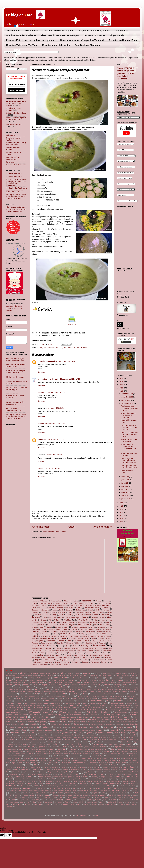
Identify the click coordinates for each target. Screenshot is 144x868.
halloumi (116, 737)
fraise (24, 730)
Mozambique (75, 636)
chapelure (92, 692)
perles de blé (91, 772)
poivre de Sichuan (74, 777)
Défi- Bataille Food (53, 705)
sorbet (32, 795)
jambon (115, 742)
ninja (21, 763)
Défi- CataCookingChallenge (95, 705)
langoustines (118, 747)
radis (26, 781)
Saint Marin (50, 651)
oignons (19, 765)
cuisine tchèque (70, 703)
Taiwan (107, 655)
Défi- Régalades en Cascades (66, 717)
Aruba (108, 603)
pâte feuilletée (126, 770)
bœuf (78, 682)
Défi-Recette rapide (117, 719)
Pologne (102, 643)
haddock (104, 737)
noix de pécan (65, 763)
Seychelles (52, 653)
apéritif (51, 675)
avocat (56, 678)
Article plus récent (41, 527)
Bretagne (45, 610)
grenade (133, 735)
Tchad (43, 657)
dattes (122, 703)
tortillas (98, 800)
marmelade (96, 754)
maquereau (77, 754)
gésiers (9, 735)
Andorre (107, 601)
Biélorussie (70, 608)
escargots (101, 724)
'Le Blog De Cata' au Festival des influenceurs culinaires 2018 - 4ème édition (17, 190)
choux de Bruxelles (12, 696)
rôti (118, 783)
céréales (30, 691)
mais (10, 753)
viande (47, 804)
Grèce (53, 622)
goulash (86, 735)
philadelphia (14, 774)
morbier (83, 758)
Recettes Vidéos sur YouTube (22, 45)
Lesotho (66, 629)
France (67, 620)
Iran (101, 625)
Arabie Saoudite (78, 603)
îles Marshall (64, 664)
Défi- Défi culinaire (121, 712)
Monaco (45, 636)
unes (88, 802)
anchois (133, 673)
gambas (42, 733)
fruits (136, 730)
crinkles (127, 701)
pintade (40, 774)
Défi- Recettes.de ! (41, 717)
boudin (17, 685)
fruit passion (127, 730)
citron (45, 696)
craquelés (39, 701)
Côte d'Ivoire (105, 615)
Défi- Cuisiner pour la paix (70, 712)
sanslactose (42, 788)
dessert (52, 721)
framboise (48, 730)
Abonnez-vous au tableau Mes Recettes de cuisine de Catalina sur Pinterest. (16, 209)
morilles (91, 758)
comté (110, 696)
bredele (60, 685)
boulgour (36, 685)
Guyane (34, 625)
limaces (16, 751)
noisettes (35, 763)
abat (8, 673)
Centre (70, 612)
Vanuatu (70, 660)
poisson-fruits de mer (25, 776)
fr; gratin (17, 730)
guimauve (51, 737)
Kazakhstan (84, 627)
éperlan (61, 724)
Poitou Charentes (90, 643)
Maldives (42, 634)
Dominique (53, 617)
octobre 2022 (126, 400)
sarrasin (107, 788)
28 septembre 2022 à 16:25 (66, 361)
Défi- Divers (134, 712)
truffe (27, 802)
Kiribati (110, 627)
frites (92, 730)
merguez (77, 756)
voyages (94, 804)
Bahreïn (80, 606)
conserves (27, 699)
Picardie (79, 643)
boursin (53, 685)
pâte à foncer (98, 770)
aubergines (19, 678)
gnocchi (55, 735)
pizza (61, 774)
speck (62, 795)
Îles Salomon (35, 742)
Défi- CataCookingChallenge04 (65, 708)
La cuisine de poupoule (47, 361)
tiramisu (36, 800)
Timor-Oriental (63, 657)
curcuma (93, 703)
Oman (101, 638)
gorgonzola (70, 735)
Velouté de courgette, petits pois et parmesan (129, 415)
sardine (81, 788)
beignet (71, 680)
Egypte (60, 617)
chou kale (102, 694)
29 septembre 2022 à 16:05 (56, 408)
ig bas (77, 740)
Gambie (103, 620)
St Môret (112, 795)
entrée (43, 724)
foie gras (120, 727)
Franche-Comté (85, 620)
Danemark (36, 617)
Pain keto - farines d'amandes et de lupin (14, 409)
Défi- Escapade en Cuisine (18, 715)
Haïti (55, 625)
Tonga (77, 657)
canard (37, 689)
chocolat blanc (75, 694)
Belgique (105, 605)
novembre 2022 (127, 397)
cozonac (9, 701)
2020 (121, 506)
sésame (68, 793)
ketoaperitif (69, 744)
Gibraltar (37, 623)
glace (46, 735)
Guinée (72, 622)
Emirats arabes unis (72, 617)
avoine (64, 678)
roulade (125, 783)
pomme (111, 777)
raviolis (58, 781)
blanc (49, 682)
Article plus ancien (103, 527)
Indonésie (88, 625)
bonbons (103, 682)
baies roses (126, 678)
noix (43, 763)
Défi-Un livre (21, 722)
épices (68, 724)
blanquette (59, 682)
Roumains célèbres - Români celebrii (14, 158)
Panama (87, 641)
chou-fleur (112, 694)
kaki (24, 744)
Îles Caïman (95, 662)
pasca (48, 770)
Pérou (61, 646)
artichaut (111, 676)
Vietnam (94, 660)
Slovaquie (81, 653)
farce (25, 727)
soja (136, 793)
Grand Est (45, 623)
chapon (100, 692)
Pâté (90, 770)
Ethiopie (43, 620)
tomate (60, 800)
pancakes (55, 767)
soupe (78, 348)
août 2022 (125, 477)
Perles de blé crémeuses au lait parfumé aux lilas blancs (16, 103)
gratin (116, 735)
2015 (121, 522)
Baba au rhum (84, 678)
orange (56, 765)
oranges (64, 765)
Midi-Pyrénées (104, 634)
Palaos (69, 641)
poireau (111, 774)
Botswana (106, 608)
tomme (79, 800)
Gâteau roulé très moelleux (16, 113)
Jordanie (75, 627)
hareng (124, 737)
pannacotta (73, 767)
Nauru (93, 636)
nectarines (113, 760)
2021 (121, 503)
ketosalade (10, 747)
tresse (136, 800)
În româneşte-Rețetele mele (16, 165)
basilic (47, 680)
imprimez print (72, 324)
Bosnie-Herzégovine (92, 608)
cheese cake (11, 694)
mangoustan (58, 754)
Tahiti (100, 655)
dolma (83, 722)
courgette (42, 348)
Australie (35, 605)
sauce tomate (104, 791)
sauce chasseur (58, 791)
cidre (39, 696)
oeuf (130, 763)
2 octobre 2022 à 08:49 (52, 468)
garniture (66, 733)
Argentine (91, 603)
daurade (129, 703)
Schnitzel (26, 793)
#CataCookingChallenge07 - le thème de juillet (16, 372)
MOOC (76, 758)
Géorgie (42, 625)
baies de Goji (116, 678)
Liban (82, 629)
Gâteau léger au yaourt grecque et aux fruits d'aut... (129, 434)
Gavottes (109, 733)
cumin (79, 703)
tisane (44, 800)
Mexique (82, 634)
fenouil (31, 727)
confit (134, 696)
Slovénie (89, 653)
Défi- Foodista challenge (52, 715)
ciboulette (32, 696)
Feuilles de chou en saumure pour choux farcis (129, 408)
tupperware (48, 802)
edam (104, 722)
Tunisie (98, 657)
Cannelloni (80, 689)
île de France (44, 664)
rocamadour (83, 783)
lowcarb (73, 751)
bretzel (93, 685)
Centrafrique (61, 612)
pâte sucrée (28, 772)
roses (112, 783)
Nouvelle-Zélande (83, 638)
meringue (85, 756)
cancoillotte (47, 689)
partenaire (36, 770)
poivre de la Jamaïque (60, 777)
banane (9, 680)
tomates (68, 800)
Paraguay (35, 643)
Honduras (62, 625)
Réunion (103, 648)
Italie (49, 627)
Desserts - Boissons (94, 35)
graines (93, 735)
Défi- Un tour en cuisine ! (121, 717)
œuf (136, 763)
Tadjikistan (92, 655)
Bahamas (72, 606)
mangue (67, 754)
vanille (120, 802)
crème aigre (57, 701)
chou (93, 694)
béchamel (62, 680)
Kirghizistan (101, 627)
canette (63, 689)
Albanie (67, 601)
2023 (121, 388)
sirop (103, 793)
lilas (9, 751)
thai (124, 797)
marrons (121, 753)
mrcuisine (43, 760)
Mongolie (54, 636)
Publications (13, 31)
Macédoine (79, 632)
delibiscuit (31, 722)
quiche (136, 779)
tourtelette (129, 800)
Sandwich (16, 788)
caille (100, 687)
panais (39, 767)
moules (118, 758)
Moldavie (35, 636)
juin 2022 (125, 483)
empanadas (132, 722)
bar (26, 680)
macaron (107, 751)
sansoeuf (52, 788)
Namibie (85, 636)
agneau (55, 673)
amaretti (118, 673)
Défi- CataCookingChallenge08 (38, 710)
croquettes (19, 703)
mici (108, 756)
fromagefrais (114, 730)
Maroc (63, 634)
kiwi (74, 747)
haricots (132, 737)
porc (11, 779)
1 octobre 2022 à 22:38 (54, 455)
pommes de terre (132, 777)
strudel (120, 795)
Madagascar (90, 632)
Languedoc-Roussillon (48, 629)
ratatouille (49, 781)
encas (8, 724)
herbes (28, 740)
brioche (107, 685)
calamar (119, 687)
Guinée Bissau (82, 622)
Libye (97, 629)
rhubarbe (20, 783)
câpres (103, 689)
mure (58, 760)
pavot (44, 772)
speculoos (69, 795)
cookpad (52, 699)
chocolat (61, 694)
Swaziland (68, 655)
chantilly (83, 691)
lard (20, 749)
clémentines (55, 696)
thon (13, 800)
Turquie (37, 660)
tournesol (114, 800)
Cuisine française (43, 703)
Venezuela (85, 660)
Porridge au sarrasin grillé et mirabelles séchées (16, 119)
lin (44, 751)
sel (37, 793)
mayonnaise (45, 756)
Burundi (90, 610)
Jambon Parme (126, 742)
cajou (105, 687)
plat (76, 774)
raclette (20, 781)
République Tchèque (71, 648)
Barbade (97, 606)
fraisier (40, 730)
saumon (135, 791)
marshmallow (132, 754)
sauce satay (94, 791)
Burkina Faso (80, 610)
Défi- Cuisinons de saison (98, 712)
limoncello (29, 751)
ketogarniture (99, 744)
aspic (11, 678)
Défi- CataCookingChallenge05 (92, 708)
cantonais (88, 689)
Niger (108, 636)
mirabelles (27, 758)
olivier (35, 765)
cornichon (82, 699)
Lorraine (53, 632)
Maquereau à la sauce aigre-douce (129, 440)
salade (110, 786)
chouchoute (123, 694)
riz (55, 783)
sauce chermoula (71, 791)
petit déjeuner (122, 772)
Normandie (62, 638)
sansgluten (27, 788)
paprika (124, 767)
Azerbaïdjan (63, 605)
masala (8, 756)
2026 (121, 378)
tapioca (83, 797)
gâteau (78, 733)
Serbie (42, 653)
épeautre (53, 724)
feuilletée (46, 727)
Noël (27, 763)
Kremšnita (95, 747)
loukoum (66, 751)
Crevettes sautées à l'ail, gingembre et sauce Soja (15, 359)
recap (75, 781)
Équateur (58, 662)
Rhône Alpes (85, 646)
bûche (22, 687)
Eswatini (102, 617)
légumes (64, 348)
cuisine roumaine (57, 703)
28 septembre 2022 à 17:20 (70, 379)
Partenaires (122, 31)
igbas (84, 739)
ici (70, 335)
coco (70, 696)
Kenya (93, 627)
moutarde (12, 760)
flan (98, 727)
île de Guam (54, 664)
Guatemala (63, 622)
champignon (72, 691)
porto (19, 779)
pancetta (64, 767)
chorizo (85, 694)
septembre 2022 (128, 403)
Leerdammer (43, 749)
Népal (94, 638)
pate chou (107, 770)
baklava (134, 678)
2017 (121, 515)
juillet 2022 (126, 480)
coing (87, 696)
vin (78, 804)
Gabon (96, 620)
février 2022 (126, 496)
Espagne (85, 617)
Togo (71, 657)
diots (71, 722)
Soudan (105, 653)
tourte (121, 800)
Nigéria (34, 638)
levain (105, 749)
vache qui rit (112, 802)
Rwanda (58, 648)
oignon (12, 765)
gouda (78, 735)
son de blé (25, 795)
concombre (119, 696)
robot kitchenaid (69, 783)
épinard (77, 724)
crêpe (108, 701)
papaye (90, 767)
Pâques (132, 767)
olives (27, 765)
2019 (121, 509)
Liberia (90, 629)
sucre (134, 795)
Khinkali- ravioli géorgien (15, 377)
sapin (75, 788)
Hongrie (71, 625)
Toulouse (106, 800)
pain (120, 765)
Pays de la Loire (47, 643)
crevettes (118, 701)
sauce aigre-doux (127, 788)
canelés (56, 689)
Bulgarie (69, 610)
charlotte (107, 691)
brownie (9, 687)
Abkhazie (35, 601)
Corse (62, 615)
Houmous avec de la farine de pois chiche (16, 365)
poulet (60, 779)
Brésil (61, 610)
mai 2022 (125, 486)
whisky (101, 804)
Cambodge (106, 610)
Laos (59, 629)
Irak (96, 625)
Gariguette (56, 733)
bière (25, 682)
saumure (12, 793)
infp (63, 742)
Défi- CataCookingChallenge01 (120, 705)
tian (20, 800)
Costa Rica (79, 615)
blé (66, 682)
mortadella (98, 758)
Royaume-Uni (37, 648)
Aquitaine (67, 603)
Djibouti (45, 617)
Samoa (98, 651)
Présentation (32, 31)
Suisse (41, 655)
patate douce (75, 770)
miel (10, 758)
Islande (34, 627)
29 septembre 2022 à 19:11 (57, 439)
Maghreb (99, 632)
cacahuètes (83, 687)
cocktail (63, 696)
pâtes (37, 772)
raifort (33, 781)
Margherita (86, 754)
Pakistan (61, 641)
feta (37, 727)
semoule (44, 793)
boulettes (26, 685)
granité (110, 735)
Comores (47, 615)
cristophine (135, 701)
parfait (16, 770)
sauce (116, 788)
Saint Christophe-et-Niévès (58, 786)
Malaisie (107, 632)
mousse (135, 758)
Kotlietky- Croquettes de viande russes (15, 403)
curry (105, 703)
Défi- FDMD (35, 715)
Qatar (68, 646)
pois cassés (128, 774)
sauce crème (83, 791)
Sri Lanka (93, 795)
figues (73, 727)
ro (61, 783)
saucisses (116, 790)
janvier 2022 (126, 499)
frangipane (85, 730)
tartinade (98, 797)
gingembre (31, 735)
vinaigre (86, 804)
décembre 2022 (127, 394)
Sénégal (83, 655)
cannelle (71, 689)
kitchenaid (63, 747)
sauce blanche (34, 791)
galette (33, 733)
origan (76, 765)
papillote (97, 767)
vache (102, 802)
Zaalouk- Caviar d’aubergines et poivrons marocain (15, 396)
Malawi (34, 634)
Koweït (36, 629)
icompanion (68, 740)
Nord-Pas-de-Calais (47, 638)
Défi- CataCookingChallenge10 (90, 710)
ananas (125, 673)
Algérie (75, 601)
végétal (16, 804)
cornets (74, 699)
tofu (49, 800)
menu (70, 756)
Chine (100, 612)
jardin (11, 744)
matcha (28, 756)
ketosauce (21, 747)
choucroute (133, 694)
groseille (24, 737)
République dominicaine (89, 648)
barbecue (40, 680)
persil (106, 772)
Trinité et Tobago (87, 657)
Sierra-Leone (61, 653)
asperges (135, 676)
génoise (124, 733)
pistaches (48, 774)
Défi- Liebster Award (92, 715)
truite (33, 802)
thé (7, 800)
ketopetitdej (119, 744)
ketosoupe (56, 348)
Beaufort (54, 680)
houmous (59, 740)
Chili (93, 612)
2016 (121, 519)
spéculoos (78, 795)
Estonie (94, 617)
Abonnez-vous (17, 90)
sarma (89, 788)
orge (71, 765)
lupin (79, 751)
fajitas (19, 727)
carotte (119, 689)
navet (106, 760)
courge (121, 699)
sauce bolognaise (46, 791)
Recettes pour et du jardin (56, 45)
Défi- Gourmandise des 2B (74, 715)
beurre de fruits (131, 680)
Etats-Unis (134, 724)
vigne (73, 804)
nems (120, 760)
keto (50, 348)
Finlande (57, 620)
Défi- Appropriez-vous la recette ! (30, 705)
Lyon (71, 632)
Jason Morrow (81, 816)
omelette (48, 765)
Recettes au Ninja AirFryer (123, 40)
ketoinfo (110, 744)
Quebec (75, 646)
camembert (11, 689)
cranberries (30, 701)
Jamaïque (58, 627)
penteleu (81, 772)
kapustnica (32, 744)
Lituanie (44, 632)
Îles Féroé (104, 662)
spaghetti (55, 795)
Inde (79, 625)
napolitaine (92, 760)
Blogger (97, 816)
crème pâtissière (96, 701)
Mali (49, 634)
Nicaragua (101, 636)
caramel (111, 689)
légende (52, 749)
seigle (32, 793)
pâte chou (115, 770)
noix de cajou (53, 763)
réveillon (133, 781)
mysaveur (74, 760)
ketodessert (83, 744)
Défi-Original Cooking (77, 719)
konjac (80, 747)
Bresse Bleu (75, 685)
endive (22, 724)
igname (94, 740)
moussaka (127, 758)
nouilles (109, 763)
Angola (34, 603)
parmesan (25, 770)
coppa (60, 699)
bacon (93, 678)
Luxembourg (63, 632)
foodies (129, 727)
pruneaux (91, 779)
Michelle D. (42, 439)
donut (98, 722)
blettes (71, 682)
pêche (73, 772)
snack (131, 793)
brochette (117, 685)
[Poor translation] (8, 835)
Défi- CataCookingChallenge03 (39, 708)
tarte (89, 797)
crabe (16, 701)
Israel (42, 627)
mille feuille (17, 758)
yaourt (114, 804)
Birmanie (60, 608)
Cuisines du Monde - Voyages (59, 31)
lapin (15, 749)
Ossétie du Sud (85, 765)
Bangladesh (88, 605)
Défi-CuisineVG (62, 719)
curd (99, 703)
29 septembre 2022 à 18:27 (55, 424)
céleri (136, 689)
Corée (69, 615)
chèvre (22, 694)
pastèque (57, 770)
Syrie (76, 655)
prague (69, 779)
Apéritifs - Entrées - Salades (21, 35)
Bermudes (42, 608)
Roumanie (99, 646)
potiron (51, 779)
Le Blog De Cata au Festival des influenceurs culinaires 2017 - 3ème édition (16, 197)
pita (56, 774)
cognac (80, 696)
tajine (67, 797)
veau (8, 804)
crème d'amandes (82, 701)
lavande (35, 749)
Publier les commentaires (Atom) (54, 532)
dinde (63, 722)
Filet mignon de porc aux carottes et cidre (129, 467)
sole (11, 795)
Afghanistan (44, 601)
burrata (49, 687)
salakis (120, 786)
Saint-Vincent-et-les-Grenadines (66, 651)
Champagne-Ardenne (82, 612)
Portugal (41, 646)
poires (119, 774)
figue (66, 727)
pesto (114, 772)
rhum (29, 783)
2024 (121, 385)
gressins (9, 737)
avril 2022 (125, 489)
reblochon (67, 781)
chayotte (125, 692)
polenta (94, 777)
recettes (83, 781)
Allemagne (87, 601)
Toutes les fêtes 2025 (14, 176)
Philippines (70, 643)
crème (47, 701)
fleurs (106, 727)
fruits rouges (16, 733)
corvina (96, 699)
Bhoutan (51, 608)
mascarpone (17, 756)
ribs (41, 783)
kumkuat (103, 747)
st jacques (102, 795)
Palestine (78, 641)
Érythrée (66, 662)
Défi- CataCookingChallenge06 (119, 708)
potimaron (43, 779)
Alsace (98, 601)
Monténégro (64, 636)
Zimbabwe (38, 662)
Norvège (72, 638)
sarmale (98, 788)
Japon (66, 627)
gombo (62, 735)
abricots (23, 673)
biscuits (40, 682)
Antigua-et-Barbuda (46, 603)
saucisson (127, 791)
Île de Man (86, 662)
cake (111, 687)
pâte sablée (16, 772)
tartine (106, 797)
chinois (51, 694)
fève (55, 727)
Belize (34, 608)
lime (22, 751)
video (57, 804)
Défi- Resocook (84, 717)
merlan (93, 756)
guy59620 (41, 392)
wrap (107, 804)
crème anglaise (68, 701)
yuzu (128, 804)
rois (90, 783)
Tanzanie (35, 657)
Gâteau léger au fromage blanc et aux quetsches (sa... (129, 461)
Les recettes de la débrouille (48, 379)
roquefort (105, 783)
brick (99, 685)
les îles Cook (48, 662)
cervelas (47, 691)
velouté (84, 348)
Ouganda (40, 641)
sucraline (128, 795)
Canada (44, 612)
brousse (133, 685)
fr (47, 348)
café (93, 687)
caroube (128, 689)
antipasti (43, 676)
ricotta (48, 783)
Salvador (90, 651)
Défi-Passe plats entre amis (98, 719)
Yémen (102, 660)
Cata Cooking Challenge (87, 45)
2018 (121, 512)
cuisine (33, 703)
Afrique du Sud (56, 601)
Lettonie (74, 629)
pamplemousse (21, 767)
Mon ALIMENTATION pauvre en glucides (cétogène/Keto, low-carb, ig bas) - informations (16, 182)
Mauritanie (73, 634)
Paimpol (114, 765)
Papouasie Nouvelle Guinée (101, 641)
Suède (58, 655)
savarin (19, 793)
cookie (37, 699)
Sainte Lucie (81, 651)
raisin (40, 781)
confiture (9, 699)
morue (105, 758)
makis (17, 754)
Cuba (96, 615)
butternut (65, 687)
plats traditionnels (90, 774)
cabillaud (74, 687)
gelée (116, 733)
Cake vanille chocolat (14, 125)
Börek (118, 682)
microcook (114, 756)
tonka (91, 800)
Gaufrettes (100, 733)
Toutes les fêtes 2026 (14, 173)
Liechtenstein (106, 629)
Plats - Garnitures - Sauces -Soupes (60, 35)
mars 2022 (126, 492)
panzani (82, 767)
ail (62, 673)
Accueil (72, 527)
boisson (86, 682)
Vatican (77, 660)
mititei (35, 758)
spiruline (86, 795)
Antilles (58, 603)
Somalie (97, 653)
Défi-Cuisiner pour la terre (48, 719)
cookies (44, 699)
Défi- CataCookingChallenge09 (64, 710)
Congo (54, 615)
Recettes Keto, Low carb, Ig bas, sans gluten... (31, 40)
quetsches (121, 779)
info (58, 742)
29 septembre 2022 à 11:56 (56, 392)
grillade (16, 737)
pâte (84, 770)
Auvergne (53, 605)
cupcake (85, 703)
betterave (110, 680)
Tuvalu (46, 660)
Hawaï (49, 625)
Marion (40, 468)
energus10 (32, 724)
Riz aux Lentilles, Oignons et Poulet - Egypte (16, 389)
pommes (119, 777)
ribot (36, 783)
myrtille (65, 760)
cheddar (132, 691)
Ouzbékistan (51, 641)
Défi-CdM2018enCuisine (28, 719)
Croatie (89, 615)
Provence (51, 646)
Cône (128, 696)
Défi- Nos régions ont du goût (111, 715)
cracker (22, 701)
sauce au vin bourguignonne (19, 791)
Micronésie (93, 634)
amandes (106, 673)
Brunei (55, 610)
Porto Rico (26, 779)
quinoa (11, 781)
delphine (41, 424)
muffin (51, 760)
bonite (112, 682)
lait (109, 747)
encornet (15, 724)
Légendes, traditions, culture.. (95, 31)
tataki (113, 797)
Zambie (110, 660)
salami (127, 786)
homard (34, 740)
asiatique (125, 676)
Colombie (38, 615)
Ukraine (54, 660)
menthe (62, 756)
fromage (100, 730)
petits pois (71, 348)
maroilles (113, 754)
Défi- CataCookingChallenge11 (117, 710)
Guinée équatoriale (96, 622)
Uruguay (62, 660)
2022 (121, 391)
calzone (127, 687)
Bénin (98, 610)
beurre (119, 680)
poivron (85, 777)
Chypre (110, 612)
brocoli (125, 685)
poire (102, 774)
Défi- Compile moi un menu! (41, 712)
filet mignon (82, 727)
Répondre (41, 372)
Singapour (71, 653)
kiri (49, 747)
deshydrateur (41, 722)
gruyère (32, 737)
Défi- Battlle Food (73, 705)
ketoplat (129, 744)
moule (112, 758)
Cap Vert (52, 613)
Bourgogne (36, 610)
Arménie (100, 603)
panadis (32, 767)
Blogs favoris (117, 35)
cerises (38, 691)
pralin (75, 779)
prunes (99, 779)
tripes (22, 802)
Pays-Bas (60, 643)
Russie (49, 648)
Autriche (43, 605)
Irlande (107, 625)
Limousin (35, 632)
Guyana (108, 623)
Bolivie (79, 608)
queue (129, 779)
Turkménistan (108, 657)
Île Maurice (76, 662)
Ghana (110, 620)
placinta (69, 774)
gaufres (90, 733)
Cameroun (35, 612)
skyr (108, 793)
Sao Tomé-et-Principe (64, 788)
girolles (40, 735)
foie (112, 727)
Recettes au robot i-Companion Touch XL (82, 40)
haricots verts (11, 740)
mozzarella (33, 760)
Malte (55, 634)
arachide (84, 676)
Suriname (50, 655)
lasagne (27, 749)
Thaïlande (51, 657)
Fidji (50, 620)
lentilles (73, 749)
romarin (97, 783)
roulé (133, 783)
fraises (32, 730)
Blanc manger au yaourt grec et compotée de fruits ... (129, 447)
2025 (121, 382)
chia (29, 694)
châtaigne (116, 691)
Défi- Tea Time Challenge (101, 717)
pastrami (65, 770)
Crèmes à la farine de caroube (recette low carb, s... (129, 427)
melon (54, 756)
